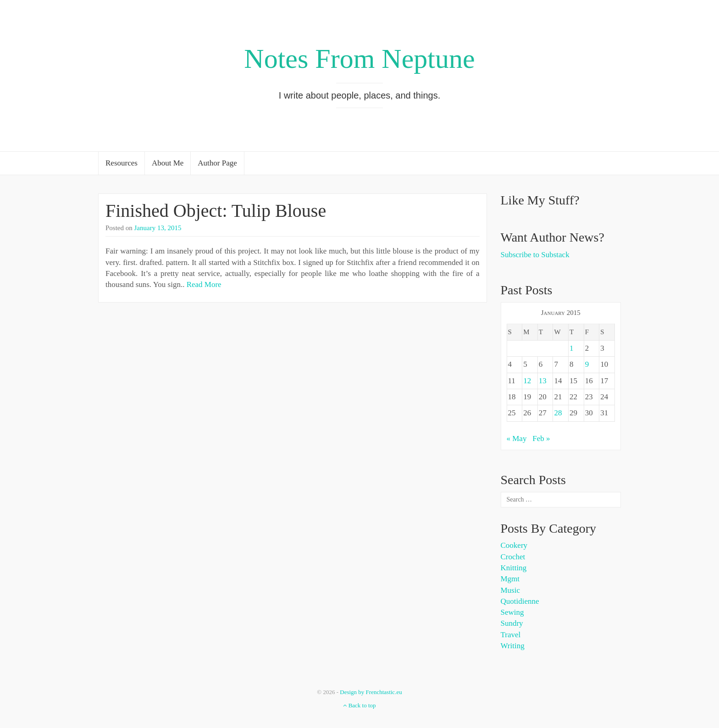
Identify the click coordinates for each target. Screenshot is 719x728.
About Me (168, 163)
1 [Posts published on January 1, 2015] (572, 348)
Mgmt (510, 579)
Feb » (541, 438)
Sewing (512, 612)
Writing (513, 646)
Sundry (512, 623)
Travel (511, 635)
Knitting (514, 568)
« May (517, 438)
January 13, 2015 (158, 228)
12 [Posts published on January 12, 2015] (527, 381)
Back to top (359, 705)
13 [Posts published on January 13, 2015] (543, 381)
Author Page (217, 163)
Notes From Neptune (359, 59)
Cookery (514, 545)
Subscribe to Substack (535, 255)
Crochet (513, 557)
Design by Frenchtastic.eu (371, 692)
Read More (204, 284)
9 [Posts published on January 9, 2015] (587, 364)
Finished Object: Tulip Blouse (216, 211)
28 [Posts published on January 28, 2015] (558, 413)
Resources (122, 163)
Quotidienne (520, 601)
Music (511, 590)
